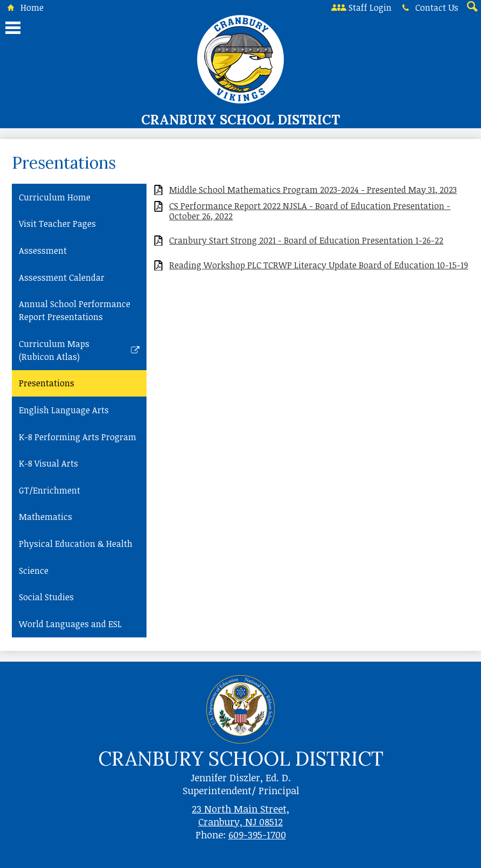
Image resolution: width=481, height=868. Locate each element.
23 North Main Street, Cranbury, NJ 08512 (240, 815)
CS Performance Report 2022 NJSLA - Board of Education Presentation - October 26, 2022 (310, 211)
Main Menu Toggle (13, 28)
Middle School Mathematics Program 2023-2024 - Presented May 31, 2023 (313, 190)
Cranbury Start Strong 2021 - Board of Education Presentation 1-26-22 (306, 241)
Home (23, 8)
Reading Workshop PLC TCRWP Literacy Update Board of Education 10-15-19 (319, 265)
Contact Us (428, 8)
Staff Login (361, 8)
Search (471, 8)
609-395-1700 (257, 835)
